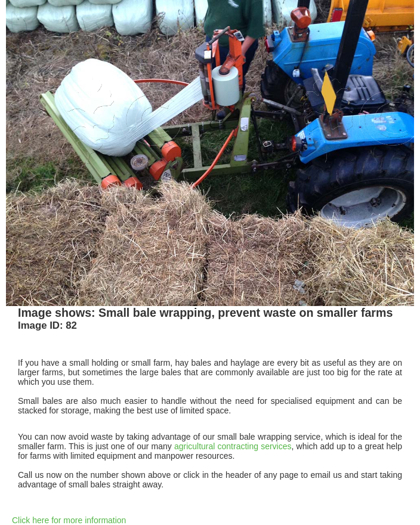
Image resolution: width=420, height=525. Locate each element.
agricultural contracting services (233, 446)
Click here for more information (69, 520)
